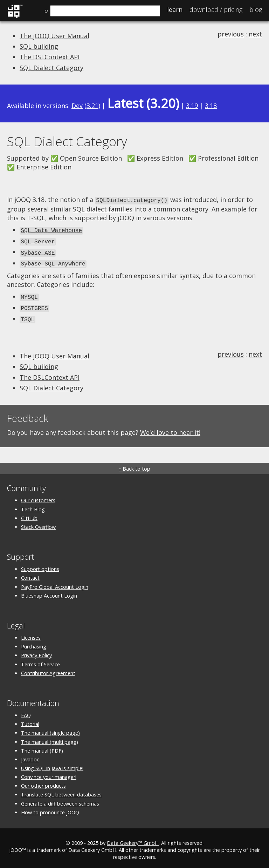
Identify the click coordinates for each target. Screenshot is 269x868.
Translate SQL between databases (61, 791)
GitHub (29, 514)
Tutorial (30, 720)
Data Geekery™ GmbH (133, 839)
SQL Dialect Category (51, 68)
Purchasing (34, 642)
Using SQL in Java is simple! (52, 764)
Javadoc (30, 755)
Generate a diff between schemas (60, 799)
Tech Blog (33, 505)
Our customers (38, 496)
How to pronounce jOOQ (50, 808)
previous (231, 34)
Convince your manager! (49, 773)
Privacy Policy (36, 651)
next (255, 34)
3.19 (192, 106)
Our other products (43, 782)
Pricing (216, 9)
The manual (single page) (50, 729)
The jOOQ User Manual (54, 36)
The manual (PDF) (42, 746)
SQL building (39, 46)
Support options (40, 565)
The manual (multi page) (50, 738)
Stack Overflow (38, 523)
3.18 (211, 106)
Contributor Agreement (48, 669)
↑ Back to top (134, 465)
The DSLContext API (50, 57)
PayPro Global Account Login (55, 583)
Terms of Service (40, 660)
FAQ (26, 711)
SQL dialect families (103, 208)
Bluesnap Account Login (49, 591)
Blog (256, 9)
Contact (30, 574)
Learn (175, 9)
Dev (77, 106)
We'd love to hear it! (170, 428)
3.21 (92, 106)
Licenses (31, 634)
